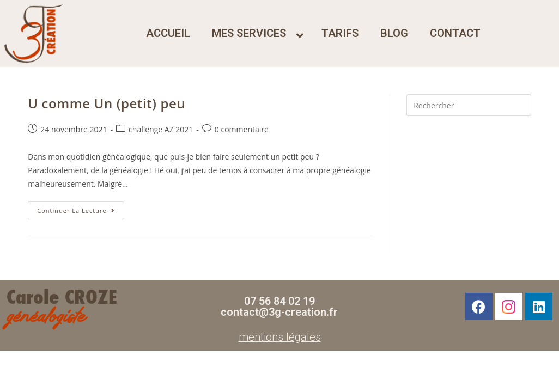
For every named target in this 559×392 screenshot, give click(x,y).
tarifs (340, 33)
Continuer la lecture (80, 208)
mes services (249, 33)
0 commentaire (242, 129)
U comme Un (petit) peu (107, 103)
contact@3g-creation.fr (279, 312)
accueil (168, 33)
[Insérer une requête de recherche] (469, 105)
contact (455, 33)
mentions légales (280, 337)
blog (394, 33)
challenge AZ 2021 (161, 129)
